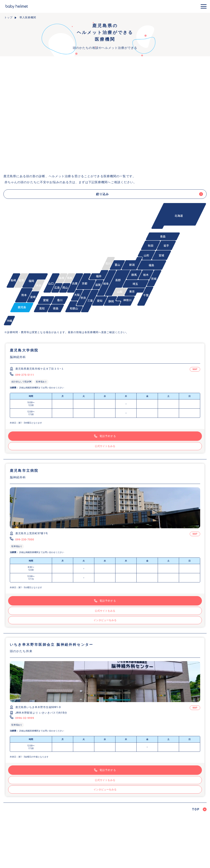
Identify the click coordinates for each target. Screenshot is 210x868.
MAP (195, 369)
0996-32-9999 (25, 718)
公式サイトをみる (105, 446)
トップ (8, 17)
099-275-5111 (25, 375)
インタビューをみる (105, 620)
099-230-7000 (25, 540)
